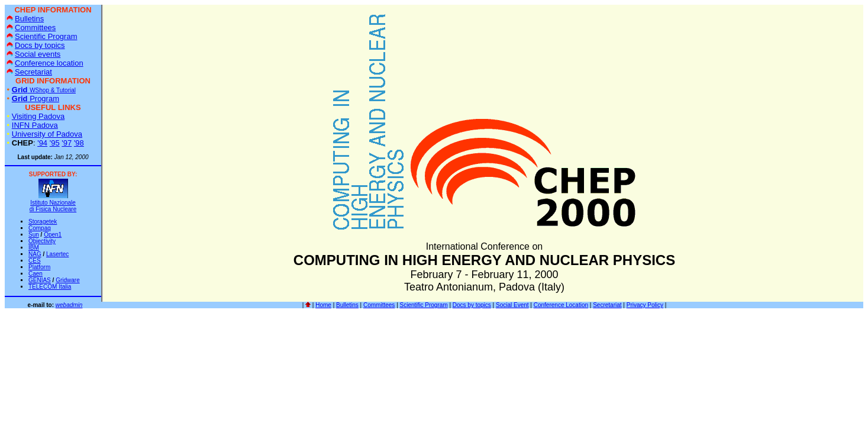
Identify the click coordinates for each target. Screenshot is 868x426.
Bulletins (25, 19)
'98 (79, 143)
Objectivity (42, 241)
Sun (34, 235)
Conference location (45, 63)
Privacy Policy (645, 305)
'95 (55, 143)
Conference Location (561, 305)
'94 (42, 143)
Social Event (512, 305)
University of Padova (47, 134)
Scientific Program (42, 36)
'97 (67, 143)
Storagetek (43, 222)
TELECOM (50, 287)
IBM (34, 248)
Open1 (53, 235)
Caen (36, 274)
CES (35, 261)
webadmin (69, 305)
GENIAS (40, 280)
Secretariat (29, 72)
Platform (39, 267)
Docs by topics (36, 45)
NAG (35, 254)
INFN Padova (35, 125)
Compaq (40, 228)
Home (323, 305)
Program (36, 99)
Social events (33, 54)
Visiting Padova (38, 116)
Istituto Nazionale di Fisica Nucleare (53, 206)
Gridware (68, 280)
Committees (31, 28)
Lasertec (57, 254)
